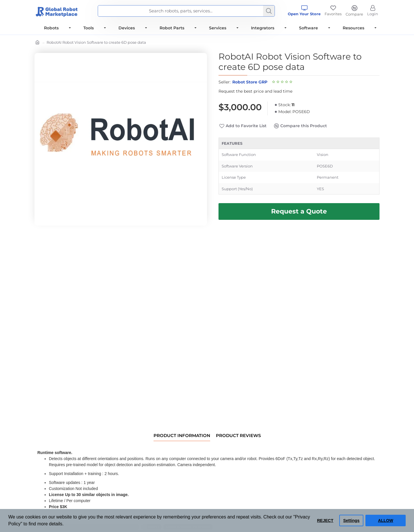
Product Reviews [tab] (238, 436)
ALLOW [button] (386, 520)
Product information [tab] (182, 436)
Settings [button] (351, 520)
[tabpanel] (299, 166)
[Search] (269, 11)
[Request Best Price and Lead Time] (299, 211)
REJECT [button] (325, 520)
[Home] (38, 43)
